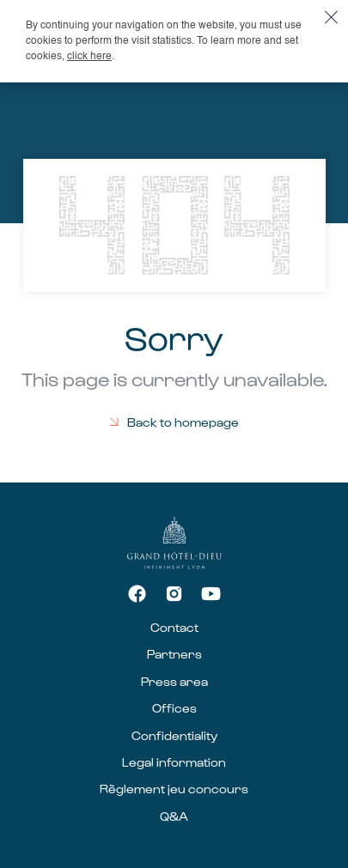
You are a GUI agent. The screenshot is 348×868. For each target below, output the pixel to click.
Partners (174, 654)
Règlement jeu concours (174, 789)
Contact (174, 627)
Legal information (174, 762)
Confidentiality (174, 735)
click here (89, 57)
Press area (174, 681)
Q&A (174, 816)
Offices (174, 708)
